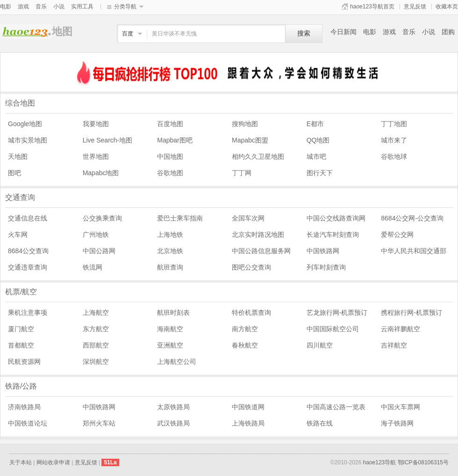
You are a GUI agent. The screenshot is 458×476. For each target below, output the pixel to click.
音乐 (41, 7)
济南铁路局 (24, 407)
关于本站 (21, 462)
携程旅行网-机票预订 (411, 313)
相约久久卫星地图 (258, 156)
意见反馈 (415, 7)
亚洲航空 (170, 345)
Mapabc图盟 (250, 140)
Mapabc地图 (101, 173)
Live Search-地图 (108, 140)
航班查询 (170, 267)
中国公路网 (99, 251)
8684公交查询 (28, 251)
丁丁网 (242, 173)
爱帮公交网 (397, 234)
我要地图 (96, 124)
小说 (59, 7)
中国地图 (170, 156)
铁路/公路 (21, 386)
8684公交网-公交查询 (412, 218)
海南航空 (170, 329)
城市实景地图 (28, 140)
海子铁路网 (397, 423)
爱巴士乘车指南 (180, 218)
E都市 (315, 124)
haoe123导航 (380, 462)
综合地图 (20, 103)
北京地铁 (170, 251)
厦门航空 (21, 329)
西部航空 (96, 345)
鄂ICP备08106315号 (423, 462)
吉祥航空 (394, 345)
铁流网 (93, 267)
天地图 (18, 156)
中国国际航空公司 (333, 329)
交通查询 (20, 197)
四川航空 (320, 345)
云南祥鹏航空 (401, 329)
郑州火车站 (99, 423)
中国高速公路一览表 (336, 407)
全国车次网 (248, 218)
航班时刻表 (173, 313)
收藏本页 (447, 7)
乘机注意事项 (28, 313)
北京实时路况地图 (258, 234)
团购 (448, 32)
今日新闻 (343, 32)
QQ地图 (318, 140)
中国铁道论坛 (28, 423)
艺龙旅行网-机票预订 (337, 313)
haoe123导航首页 (372, 7)
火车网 (18, 234)
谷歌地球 (394, 156)
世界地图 (96, 156)
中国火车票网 (401, 407)
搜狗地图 (245, 124)
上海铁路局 (248, 423)
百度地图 (170, 124)
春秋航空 (245, 345)
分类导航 (125, 7)
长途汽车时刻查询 (333, 234)
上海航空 (96, 313)
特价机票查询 (251, 313)
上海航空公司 (177, 362)
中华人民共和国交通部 (414, 251)
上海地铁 (170, 234)
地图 (26, 32)
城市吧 (316, 156)
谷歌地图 (170, 173)
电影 (6, 7)
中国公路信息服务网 (261, 251)
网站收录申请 (53, 462)
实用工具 (82, 7)
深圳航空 (96, 362)
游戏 (23, 7)
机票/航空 (21, 292)
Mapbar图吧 (175, 140)
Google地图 (25, 124)
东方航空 (96, 329)
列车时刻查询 (326, 267)
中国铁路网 (323, 251)
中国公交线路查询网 (336, 218)
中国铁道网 (248, 407)
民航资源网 (24, 362)
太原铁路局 (173, 407)
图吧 (14, 173)
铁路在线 (320, 423)
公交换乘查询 (102, 218)
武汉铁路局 (173, 423)
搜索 (304, 33)
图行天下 (320, 173)
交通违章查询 (28, 267)
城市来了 (394, 140)
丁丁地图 (394, 124)
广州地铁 (96, 234)
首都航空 (21, 345)
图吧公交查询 (251, 267)
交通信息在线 (28, 218)
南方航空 (245, 329)
